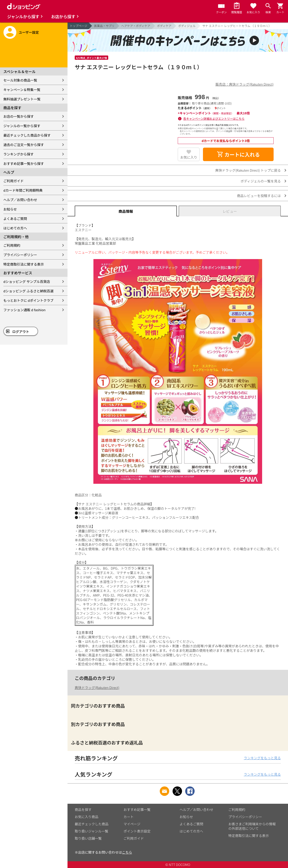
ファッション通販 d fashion (24, 310)
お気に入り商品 (87, 817)
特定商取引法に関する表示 (24, 264)
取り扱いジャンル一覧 (91, 831)
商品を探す (83, 809)
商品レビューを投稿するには (259, 196)
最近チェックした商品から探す (27, 135)
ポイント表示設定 (137, 831)
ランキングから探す (19, 154)
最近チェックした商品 (92, 824)
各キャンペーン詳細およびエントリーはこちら (214, 119)
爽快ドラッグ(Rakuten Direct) (97, 687)
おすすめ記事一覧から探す (24, 163)
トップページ (79, 26)
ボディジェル (187, 26)
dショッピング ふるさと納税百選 (28, 291)
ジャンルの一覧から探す (22, 126)
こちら (127, 852)
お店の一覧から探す (19, 116)
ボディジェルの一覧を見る (261, 181)
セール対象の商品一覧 (20, 80)
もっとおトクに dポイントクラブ (28, 300)
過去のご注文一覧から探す (24, 145)
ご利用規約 (12, 245)
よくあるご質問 (15, 219)
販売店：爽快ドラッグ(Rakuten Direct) (245, 84)
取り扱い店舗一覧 (88, 838)
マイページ (132, 824)
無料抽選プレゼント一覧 (22, 99)
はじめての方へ (15, 228)
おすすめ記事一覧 (137, 809)
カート (129, 817)
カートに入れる (238, 154)
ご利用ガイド (13, 181)
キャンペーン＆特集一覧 (22, 90)
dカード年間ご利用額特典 (23, 190)
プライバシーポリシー (20, 255)
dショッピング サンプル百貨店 (27, 281)
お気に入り (189, 157)
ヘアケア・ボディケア (136, 26)
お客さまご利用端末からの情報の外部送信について (252, 826)
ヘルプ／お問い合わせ (20, 200)
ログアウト (21, 332)
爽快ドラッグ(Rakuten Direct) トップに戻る (248, 170)
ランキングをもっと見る (262, 758)
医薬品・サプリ (104, 26)
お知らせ (10, 209)
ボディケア (164, 26)
